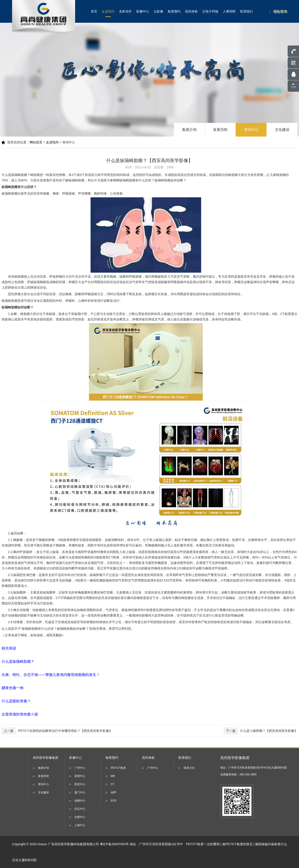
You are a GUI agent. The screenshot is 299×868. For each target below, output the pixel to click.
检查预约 (174, 11)
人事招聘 (229, 11)
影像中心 (143, 11)
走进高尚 (108, 11)
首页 (94, 11)
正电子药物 (210, 11)
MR (113, 776)
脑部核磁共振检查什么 (271, 844)
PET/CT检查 (118, 768)
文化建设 (282, 130)
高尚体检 (191, 11)
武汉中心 (80, 809)
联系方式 (189, 768)
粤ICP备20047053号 (114, 844)
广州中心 (80, 768)
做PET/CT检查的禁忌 (237, 844)
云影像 (158, 11)
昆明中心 (80, 776)
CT (113, 784)
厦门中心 (80, 792)
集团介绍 (189, 130)
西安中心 (80, 784)
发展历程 (220, 130)
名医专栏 (125, 11)
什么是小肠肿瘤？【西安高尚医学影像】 (261, 731)
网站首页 (36, 142)
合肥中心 (80, 817)
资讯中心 (251, 130)
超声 (114, 792)
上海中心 (80, 825)
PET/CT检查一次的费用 (203, 844)
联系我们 (246, 11)
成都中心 (80, 801)
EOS (114, 801)
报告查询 (280, 11)
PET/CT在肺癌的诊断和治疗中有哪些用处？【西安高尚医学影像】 (57, 731)
